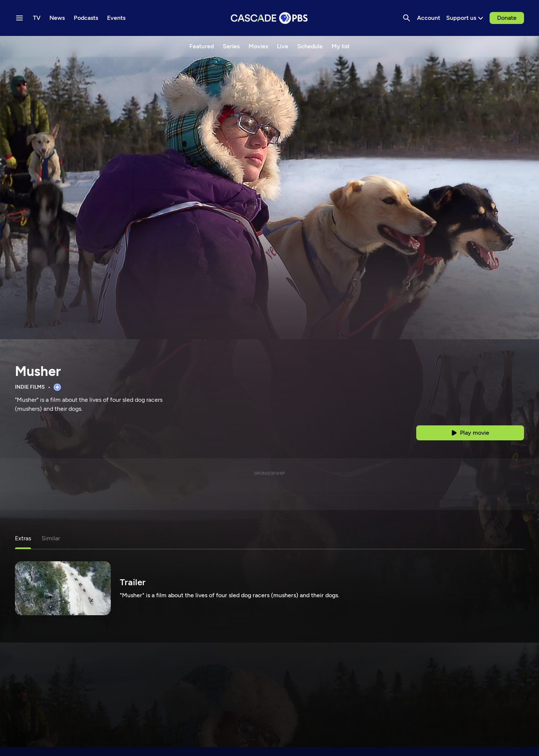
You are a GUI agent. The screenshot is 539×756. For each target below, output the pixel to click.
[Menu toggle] (19, 18)
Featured (202, 46)
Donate (507, 18)
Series (231, 46)
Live (283, 46)
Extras (23, 538)
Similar (51, 538)
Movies (258, 46)
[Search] (406, 18)
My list (341, 46)
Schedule (310, 46)
